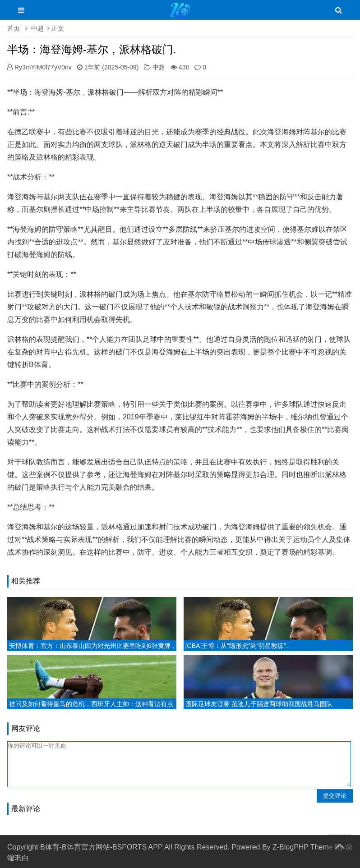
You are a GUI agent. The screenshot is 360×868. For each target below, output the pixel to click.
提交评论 (335, 796)
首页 (14, 28)
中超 (37, 28)
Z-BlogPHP (291, 847)
